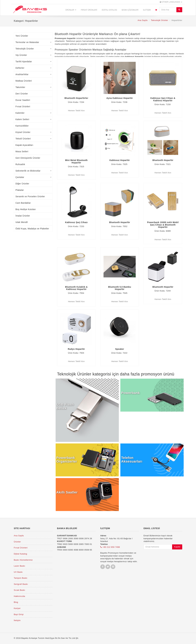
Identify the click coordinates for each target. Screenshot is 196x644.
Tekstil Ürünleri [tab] (34, 139)
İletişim (147, 10)
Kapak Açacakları (24, 145)
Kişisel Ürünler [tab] (34, 132)
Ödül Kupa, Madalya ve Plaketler (32, 229)
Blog (16, 602)
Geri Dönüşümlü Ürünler (28, 158)
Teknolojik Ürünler (159, 20)
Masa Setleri (22, 151)
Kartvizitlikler (22, 126)
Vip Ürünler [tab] (34, 55)
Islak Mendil (22, 222)
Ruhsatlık (20, 164)
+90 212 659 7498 (110, 547)
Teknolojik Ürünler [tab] (34, 49)
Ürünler (71, 10)
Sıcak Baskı (19, 590)
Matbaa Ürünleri (24, 81)
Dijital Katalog (109, 10)
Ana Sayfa (143, 20)
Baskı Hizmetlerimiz (23, 560)
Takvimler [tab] (34, 87)
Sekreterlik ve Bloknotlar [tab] (34, 171)
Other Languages (171, 2)
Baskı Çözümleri (130, 10)
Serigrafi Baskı (21, 584)
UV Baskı (18, 572)
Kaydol (177, 547)
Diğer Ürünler (22, 184)
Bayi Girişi (19, 614)
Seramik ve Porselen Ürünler (30, 196)
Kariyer (17, 608)
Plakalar (20, 190)
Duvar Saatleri (23, 100)
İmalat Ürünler (23, 216)
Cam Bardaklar (23, 203)
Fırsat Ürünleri (89, 10)
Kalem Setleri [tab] (34, 119)
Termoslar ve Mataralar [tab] (34, 42)
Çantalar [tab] (34, 177)
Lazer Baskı (19, 566)
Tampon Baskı (21, 578)
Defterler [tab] (34, 68)
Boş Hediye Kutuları (26, 209)
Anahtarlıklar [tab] (34, 74)
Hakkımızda (19, 596)
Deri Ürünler (22, 94)
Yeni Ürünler (22, 36)
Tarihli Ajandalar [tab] (34, 62)
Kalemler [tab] (34, 113)
